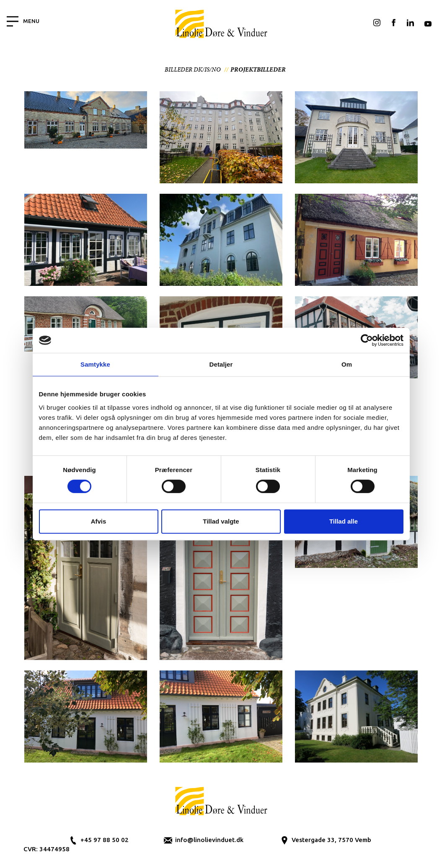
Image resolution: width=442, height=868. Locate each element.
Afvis (99, 521)
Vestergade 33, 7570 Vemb (331, 840)
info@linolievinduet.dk (209, 840)
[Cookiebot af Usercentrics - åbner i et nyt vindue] (367, 340)
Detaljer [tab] (221, 364)
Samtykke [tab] (95, 364)
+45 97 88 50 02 (105, 840)
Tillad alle (344, 521)
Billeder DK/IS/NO (193, 69)
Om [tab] (347, 364)
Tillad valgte (221, 521)
